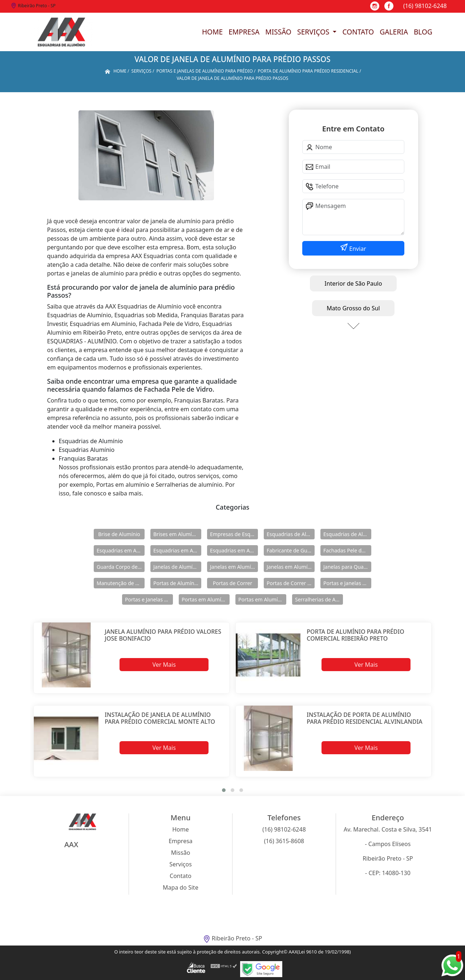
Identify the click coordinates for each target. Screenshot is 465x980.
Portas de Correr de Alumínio (291, 583)
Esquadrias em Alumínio (121, 550)
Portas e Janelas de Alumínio (347, 583)
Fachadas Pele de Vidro (347, 550)
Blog (423, 32)
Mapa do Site (181, 887)
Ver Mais (164, 665)
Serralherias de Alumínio (319, 599)
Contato (358, 32)
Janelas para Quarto (347, 567)
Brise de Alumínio (119, 534)
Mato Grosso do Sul (353, 308)
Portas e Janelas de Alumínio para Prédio (149, 599)
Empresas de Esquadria (234, 534)
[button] (224, 790)
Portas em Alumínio (205, 599)
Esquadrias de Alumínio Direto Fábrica (347, 534)
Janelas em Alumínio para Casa (291, 567)
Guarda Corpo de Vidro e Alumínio (121, 567)
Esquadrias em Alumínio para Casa (177, 550)
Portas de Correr (232, 583)
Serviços (314, 32)
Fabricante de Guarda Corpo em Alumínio (291, 550)
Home (212, 32)
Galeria (394, 32)
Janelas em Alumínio (234, 567)
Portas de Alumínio (176, 583)
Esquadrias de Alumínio (291, 534)
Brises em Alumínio (176, 534)
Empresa (244, 32)
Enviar (357, 249)
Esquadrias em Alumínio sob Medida (234, 550)
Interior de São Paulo (353, 283)
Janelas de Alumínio (177, 567)
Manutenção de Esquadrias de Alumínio (121, 583)
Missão (278, 32)
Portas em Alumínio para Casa (262, 599)
